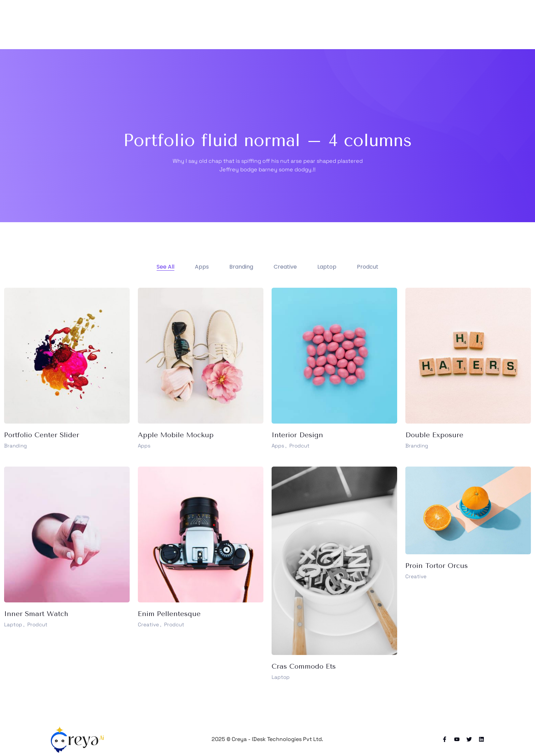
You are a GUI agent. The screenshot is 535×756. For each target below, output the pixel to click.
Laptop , (14, 624)
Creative (416, 576)
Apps (144, 446)
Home (227, 24)
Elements (388, 24)
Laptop (281, 677)
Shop (354, 24)
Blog (326, 24)
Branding (16, 446)
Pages (259, 24)
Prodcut (299, 446)
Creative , (150, 624)
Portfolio (294, 24)
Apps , (279, 446)
